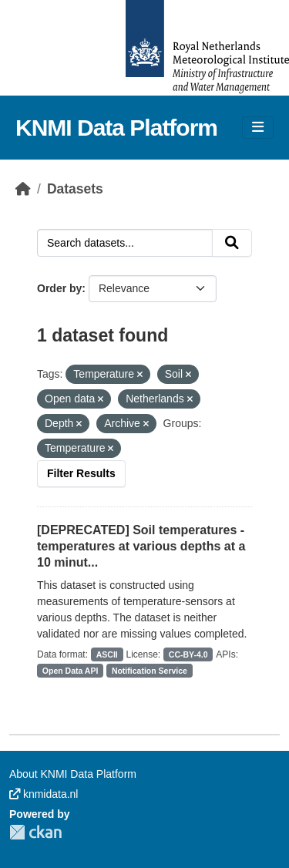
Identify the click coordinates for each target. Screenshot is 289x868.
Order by (59, 288)
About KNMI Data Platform (73, 774)
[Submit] (232, 243)
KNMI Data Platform (116, 128)
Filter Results (81, 473)
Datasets (75, 189)
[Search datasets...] (125, 243)
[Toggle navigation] (258, 128)
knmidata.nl (44, 794)
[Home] (23, 189)
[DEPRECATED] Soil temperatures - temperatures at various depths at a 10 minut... (141, 546)
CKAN (35, 832)
